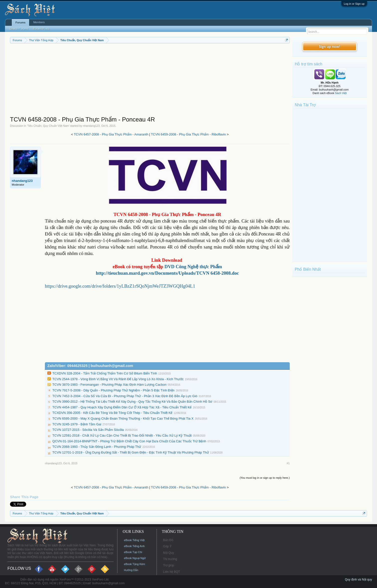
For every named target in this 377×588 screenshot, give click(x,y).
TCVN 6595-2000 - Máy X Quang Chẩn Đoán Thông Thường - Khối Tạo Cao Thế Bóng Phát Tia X (123, 418)
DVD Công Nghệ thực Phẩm (193, 267)
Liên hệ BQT (172, 572)
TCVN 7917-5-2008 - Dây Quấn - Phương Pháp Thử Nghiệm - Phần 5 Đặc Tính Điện (113, 390)
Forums (20, 22)
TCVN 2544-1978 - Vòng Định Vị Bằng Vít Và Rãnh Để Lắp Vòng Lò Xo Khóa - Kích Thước (118, 379)
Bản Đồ (168, 540)
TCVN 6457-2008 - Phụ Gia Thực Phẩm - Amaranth (111, 134)
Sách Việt (341, 93)
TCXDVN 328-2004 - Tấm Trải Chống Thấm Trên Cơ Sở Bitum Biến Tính (105, 373)
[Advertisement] (150, 81)
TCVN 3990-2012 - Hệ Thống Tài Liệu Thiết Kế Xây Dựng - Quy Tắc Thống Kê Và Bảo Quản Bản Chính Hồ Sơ (132, 402)
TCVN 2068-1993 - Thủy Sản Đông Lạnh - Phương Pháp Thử (97, 447)
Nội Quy (169, 553)
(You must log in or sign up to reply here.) (265, 478)
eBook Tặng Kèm (135, 564)
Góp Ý (167, 546)
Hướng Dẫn (131, 570)
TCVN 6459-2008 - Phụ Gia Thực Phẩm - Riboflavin (188, 134)
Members (39, 22)
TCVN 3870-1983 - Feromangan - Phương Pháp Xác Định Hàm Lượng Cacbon (109, 385)
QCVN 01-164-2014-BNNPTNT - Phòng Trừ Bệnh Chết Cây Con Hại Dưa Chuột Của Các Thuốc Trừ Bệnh (129, 441)
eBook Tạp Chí (133, 552)
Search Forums (19, 29)
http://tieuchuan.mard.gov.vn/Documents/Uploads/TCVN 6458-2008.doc (167, 273)
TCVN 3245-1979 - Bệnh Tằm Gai (77, 424)
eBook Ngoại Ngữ (135, 558)
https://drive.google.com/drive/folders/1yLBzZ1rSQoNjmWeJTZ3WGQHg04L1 (120, 286)
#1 (288, 463)
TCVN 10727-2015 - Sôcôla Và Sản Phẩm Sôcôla (88, 430)
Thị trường (170, 559)
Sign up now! (330, 47)
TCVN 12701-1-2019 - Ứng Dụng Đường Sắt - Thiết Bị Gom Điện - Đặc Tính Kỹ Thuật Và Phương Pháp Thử (131, 452)
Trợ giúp (169, 565)
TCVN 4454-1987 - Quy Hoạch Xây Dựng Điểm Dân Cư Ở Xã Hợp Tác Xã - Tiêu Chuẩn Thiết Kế (122, 407)
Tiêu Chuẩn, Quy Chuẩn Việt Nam (48, 126)
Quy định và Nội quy (358, 580)
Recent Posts (41, 29)
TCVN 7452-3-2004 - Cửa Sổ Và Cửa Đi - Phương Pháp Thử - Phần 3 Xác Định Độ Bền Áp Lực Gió (125, 396)
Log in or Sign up (354, 4)
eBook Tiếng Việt (134, 540)
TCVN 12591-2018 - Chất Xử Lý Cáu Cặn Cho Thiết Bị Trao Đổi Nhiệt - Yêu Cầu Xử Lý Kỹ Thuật (122, 435)
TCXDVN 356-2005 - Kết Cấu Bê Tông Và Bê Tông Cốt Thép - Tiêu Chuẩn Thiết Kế (112, 413)
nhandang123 (91, 126)
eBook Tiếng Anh (134, 546)
